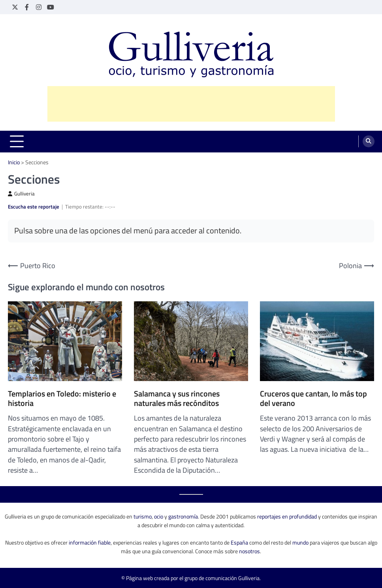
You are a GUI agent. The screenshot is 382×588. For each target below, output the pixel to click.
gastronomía (183, 516)
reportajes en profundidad (287, 516)
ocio (159, 516)
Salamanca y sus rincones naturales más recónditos (177, 398)
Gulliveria (21, 194)
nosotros (249, 551)
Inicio (14, 162)
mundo (300, 542)
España (239, 542)
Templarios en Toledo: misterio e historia (62, 398)
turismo (143, 516)
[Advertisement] (191, 104)
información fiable (90, 542)
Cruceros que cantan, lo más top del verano (313, 398)
